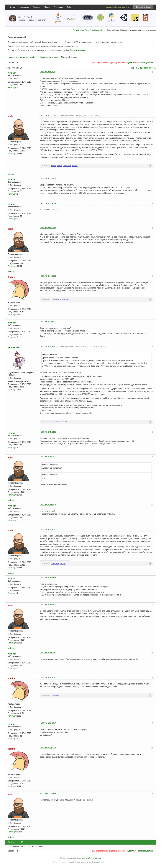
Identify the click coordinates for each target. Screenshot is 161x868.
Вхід (69, 7)
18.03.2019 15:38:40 (48, 505)
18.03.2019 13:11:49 (48, 115)
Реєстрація (58, 7)
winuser (12, 73)
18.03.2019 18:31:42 (48, 678)
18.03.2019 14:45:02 (48, 346)
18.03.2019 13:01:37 (48, 72)
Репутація (12, 87)
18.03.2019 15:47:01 (48, 530)
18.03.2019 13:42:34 (48, 203)
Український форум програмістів (22, 57)
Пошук (47, 7)
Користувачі (24, 7)
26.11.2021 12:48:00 (48, 794)
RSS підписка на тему (145, 68)
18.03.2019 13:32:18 (48, 179)
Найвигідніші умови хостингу (117, 7)
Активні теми (78, 30)
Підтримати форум (143, 7)
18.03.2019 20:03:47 (48, 723)
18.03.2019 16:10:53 (48, 653)
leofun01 (75, 166)
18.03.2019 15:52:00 (48, 578)
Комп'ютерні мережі (49, 57)
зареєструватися (146, 63)
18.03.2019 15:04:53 (48, 432)
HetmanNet (67, 166)
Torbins (60, 166)
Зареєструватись (77, 50)
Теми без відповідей (94, 30)
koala (10, 116)
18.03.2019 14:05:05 (48, 276)
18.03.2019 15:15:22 (48, 457)
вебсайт (11, 174)
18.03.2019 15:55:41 (48, 605)
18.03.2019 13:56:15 (48, 228)
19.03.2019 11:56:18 (48, 748)
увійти (131, 63)
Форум (12, 7)
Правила (37, 7)
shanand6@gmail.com (92, 858)
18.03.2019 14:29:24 (48, 322)
